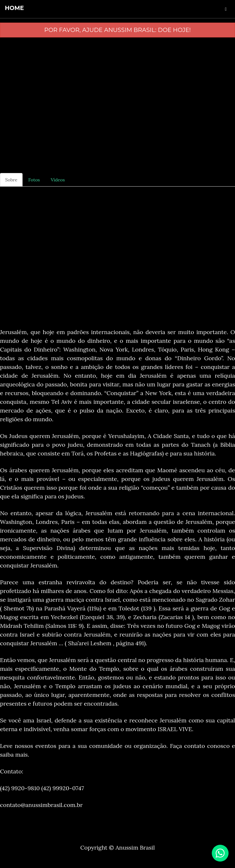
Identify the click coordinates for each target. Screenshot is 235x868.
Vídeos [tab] (58, 180)
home (14, 8)
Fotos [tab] (34, 180)
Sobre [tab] (11, 180)
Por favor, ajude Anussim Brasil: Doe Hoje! (117, 30)
